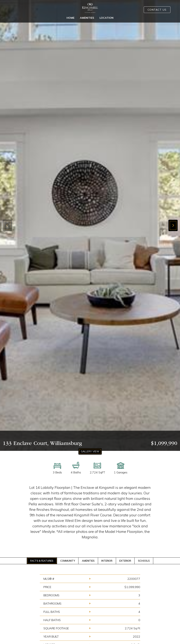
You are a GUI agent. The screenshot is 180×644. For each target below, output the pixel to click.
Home (70, 18)
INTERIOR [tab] (107, 561)
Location (106, 18)
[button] (173, 225)
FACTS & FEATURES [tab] (42, 561)
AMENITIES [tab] (88, 561)
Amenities (87, 18)
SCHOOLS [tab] (144, 561)
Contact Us (157, 10)
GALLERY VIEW (90, 451)
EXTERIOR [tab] (125, 561)
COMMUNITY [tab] (68, 561)
